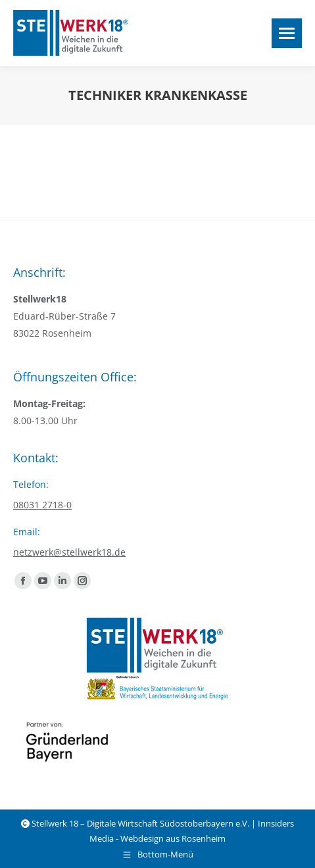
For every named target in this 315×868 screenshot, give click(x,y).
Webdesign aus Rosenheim (173, 838)
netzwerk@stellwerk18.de (69, 552)
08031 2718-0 (42, 505)
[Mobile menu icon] (287, 33)
